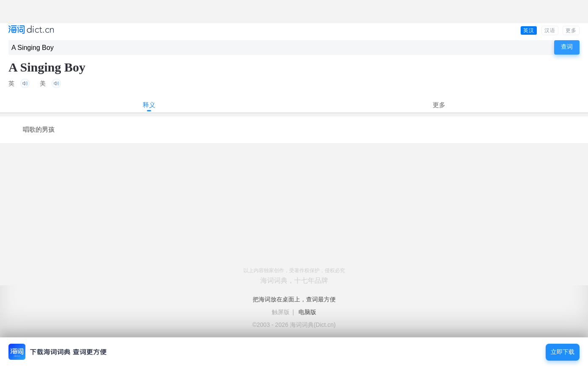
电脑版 (307, 312)
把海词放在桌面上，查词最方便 (294, 299)
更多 (571, 30)
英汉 (529, 30)
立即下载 (563, 352)
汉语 (550, 30)
